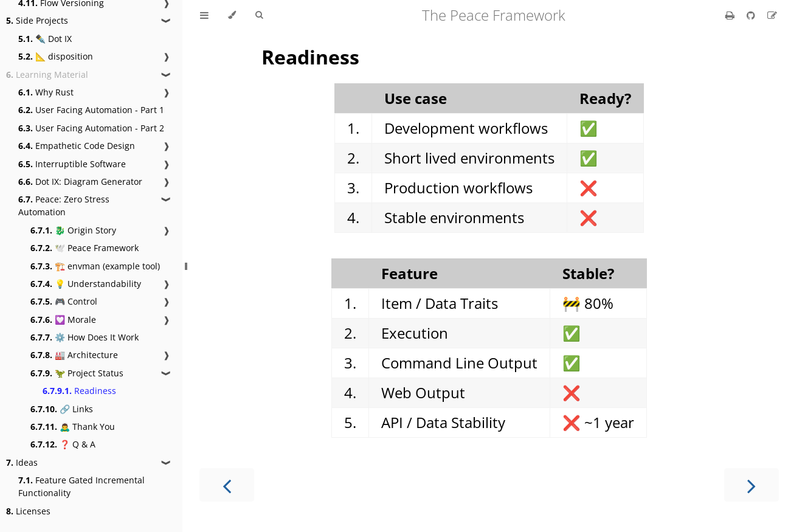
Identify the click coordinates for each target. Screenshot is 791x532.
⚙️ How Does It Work (85, 337)
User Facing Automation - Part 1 (91, 110)
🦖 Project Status (77, 373)
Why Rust (46, 92)
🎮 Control (64, 301)
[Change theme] (232, 15)
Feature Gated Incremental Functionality (81, 486)
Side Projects (37, 20)
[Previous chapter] (227, 485)
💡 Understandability (86, 284)
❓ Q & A (63, 444)
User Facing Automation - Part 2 (91, 128)
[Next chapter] (751, 485)
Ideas (22, 462)
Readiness (79, 391)
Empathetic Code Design (77, 146)
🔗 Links (62, 409)
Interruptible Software (72, 164)
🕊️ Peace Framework (85, 248)
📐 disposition (56, 56)
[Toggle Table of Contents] (204, 15)
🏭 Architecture (74, 355)
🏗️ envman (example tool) (95, 266)
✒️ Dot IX (45, 39)
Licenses (28, 511)
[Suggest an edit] (772, 15)
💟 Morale (63, 320)
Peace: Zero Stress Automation (64, 206)
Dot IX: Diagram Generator (80, 181)
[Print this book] (731, 15)
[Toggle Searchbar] (259, 15)
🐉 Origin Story (73, 230)
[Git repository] (752, 15)
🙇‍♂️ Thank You (73, 427)
